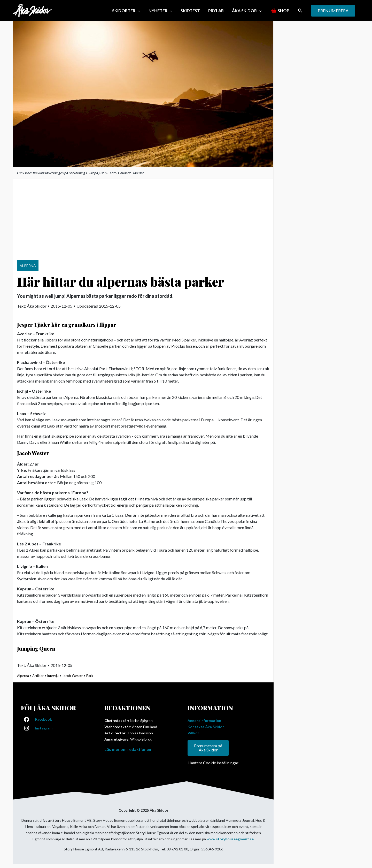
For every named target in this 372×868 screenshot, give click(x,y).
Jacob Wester (72, 676)
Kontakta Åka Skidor (206, 727)
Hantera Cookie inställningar (213, 763)
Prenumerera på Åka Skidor (208, 748)
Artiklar (38, 676)
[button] (300, 10)
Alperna (23, 676)
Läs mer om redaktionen (128, 749)
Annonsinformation (204, 721)
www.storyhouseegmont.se (230, 839)
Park (90, 676)
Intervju (53, 676)
